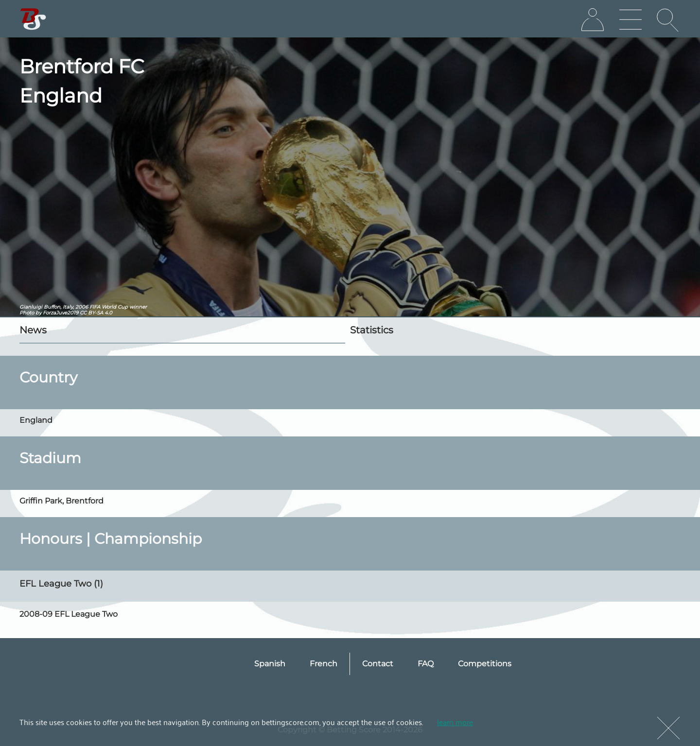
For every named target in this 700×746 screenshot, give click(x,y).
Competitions (485, 664)
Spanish (270, 664)
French (324, 664)
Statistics (372, 330)
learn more (455, 722)
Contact (378, 664)
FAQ (426, 664)
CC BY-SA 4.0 (96, 313)
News (33, 330)
